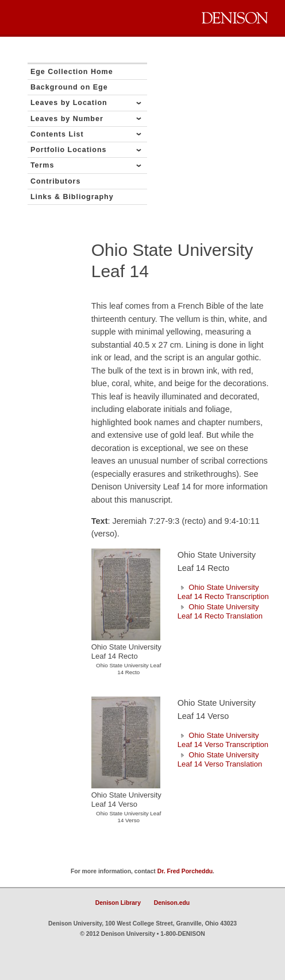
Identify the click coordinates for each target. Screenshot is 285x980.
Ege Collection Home (72, 72)
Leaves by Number (67, 119)
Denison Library (118, 903)
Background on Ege (69, 87)
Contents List (57, 134)
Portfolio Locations (69, 150)
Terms (43, 165)
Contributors (56, 181)
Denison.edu (172, 903)
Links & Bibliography (72, 197)
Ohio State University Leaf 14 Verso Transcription (223, 740)
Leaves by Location (69, 103)
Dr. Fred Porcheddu (185, 871)
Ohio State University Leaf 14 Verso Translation (220, 759)
